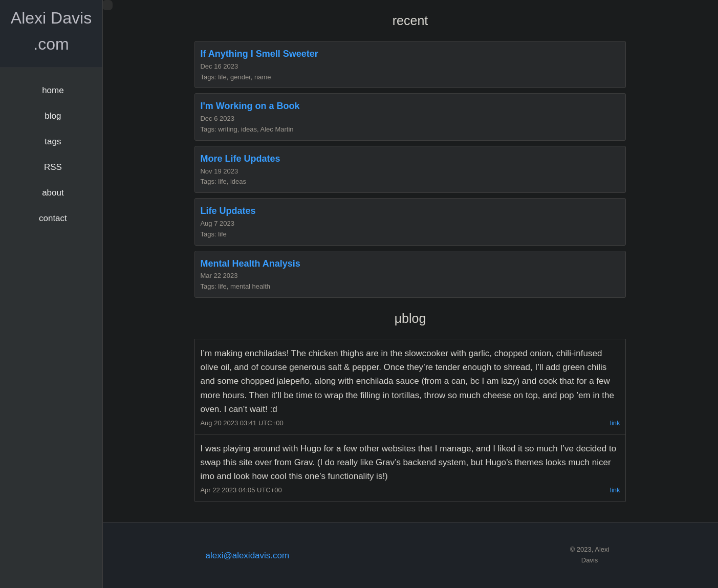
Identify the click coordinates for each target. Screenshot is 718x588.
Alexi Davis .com (51, 31)
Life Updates (228, 211)
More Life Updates (240, 159)
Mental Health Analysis (250, 264)
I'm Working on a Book (250, 106)
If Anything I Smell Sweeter (259, 54)
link (615, 423)
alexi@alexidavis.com (247, 556)
